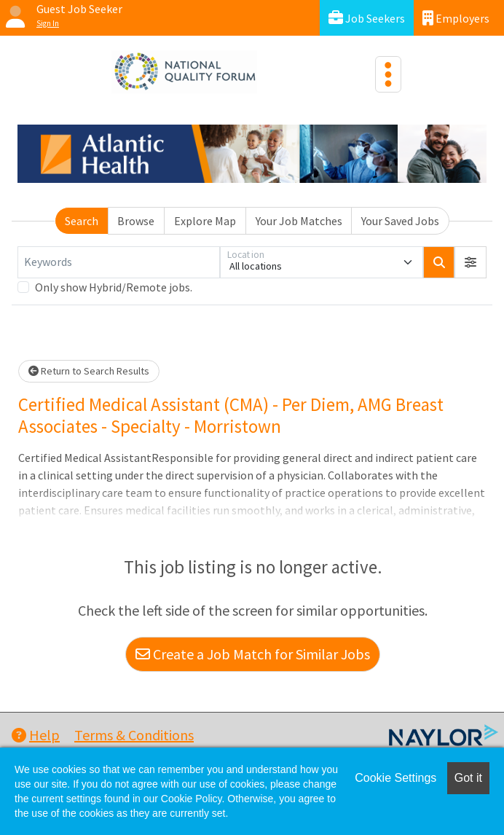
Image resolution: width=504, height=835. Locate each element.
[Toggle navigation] (388, 74)
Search (82, 221)
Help (36, 735)
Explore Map (205, 221)
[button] (470, 262)
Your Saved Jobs (400, 221)
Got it (468, 778)
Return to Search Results (89, 371)
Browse (136, 221)
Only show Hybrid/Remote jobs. (114, 287)
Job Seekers (367, 18)
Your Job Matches (299, 221)
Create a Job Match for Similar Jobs (253, 654)
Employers (456, 18)
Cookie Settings (395, 778)
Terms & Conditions (134, 735)
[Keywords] (119, 262)
